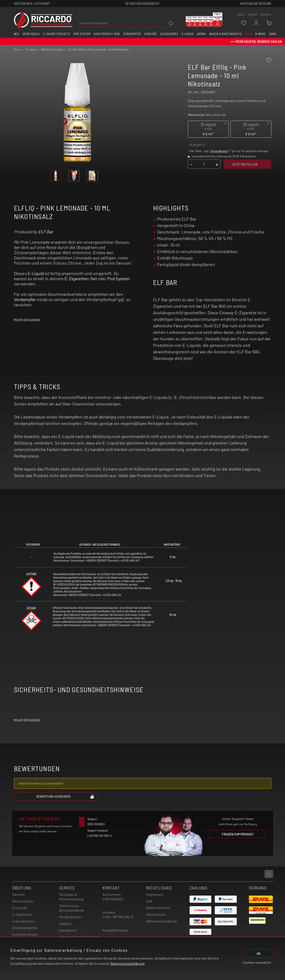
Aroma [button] (201, 34)
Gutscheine (68, 930)
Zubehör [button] (151, 34)
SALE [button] (248, 34)
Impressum (155, 894)
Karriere (266, 15)
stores (241, 15)
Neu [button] (17, 34)
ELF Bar (46, 232)
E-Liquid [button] (188, 34)
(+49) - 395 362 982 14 (118, 917)
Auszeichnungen (25, 934)
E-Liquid (36, 273)
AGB (149, 901)
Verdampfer (25, 299)
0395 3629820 (113, 899)
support (253, 15)
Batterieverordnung (161, 921)
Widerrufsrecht (158, 908)
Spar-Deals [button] (31, 34)
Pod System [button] (82, 34)
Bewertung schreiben (65, 796)
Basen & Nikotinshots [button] (225, 34)
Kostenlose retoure (256, 3)
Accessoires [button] (169, 34)
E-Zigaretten (22, 914)
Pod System (119, 278)
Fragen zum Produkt (238, 834)
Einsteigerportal (25, 928)
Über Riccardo (23, 901)
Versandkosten (219, 151)
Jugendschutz (23, 921)
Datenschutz (156, 914)
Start (17, 49)
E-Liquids (20, 908)
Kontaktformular (115, 930)
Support (65, 923)
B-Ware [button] (260, 34)
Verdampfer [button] (132, 34)
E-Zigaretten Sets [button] (57, 34)
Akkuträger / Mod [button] (107, 34)
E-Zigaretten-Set (81, 278)
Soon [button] (273, 34)
